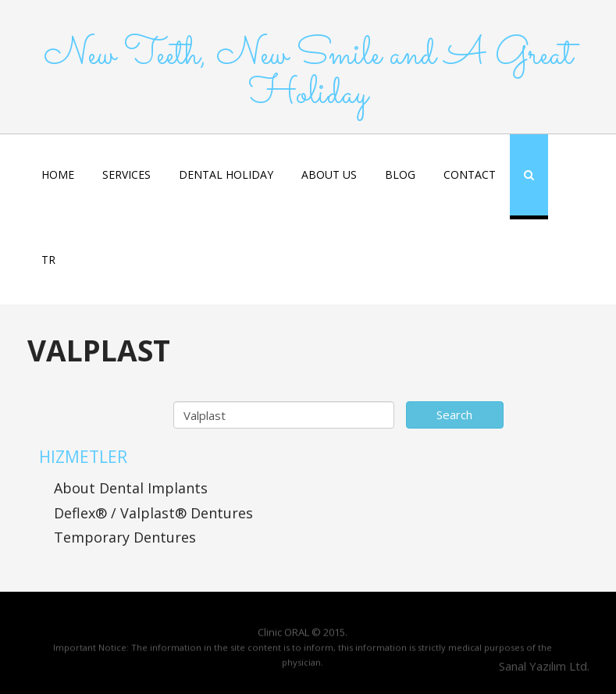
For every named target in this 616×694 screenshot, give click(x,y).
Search (454, 415)
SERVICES (126, 174)
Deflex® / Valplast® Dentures (153, 513)
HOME (58, 174)
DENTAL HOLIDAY (226, 174)
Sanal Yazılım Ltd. (543, 666)
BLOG (400, 174)
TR (48, 260)
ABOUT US (329, 174)
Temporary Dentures (125, 537)
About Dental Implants (131, 488)
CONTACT (470, 174)
